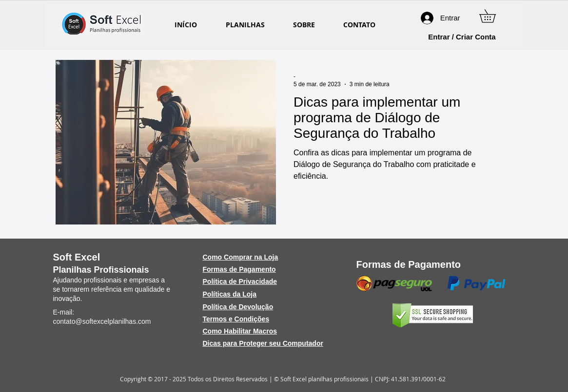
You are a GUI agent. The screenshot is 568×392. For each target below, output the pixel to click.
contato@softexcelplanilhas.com (102, 321)
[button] (494, 16)
